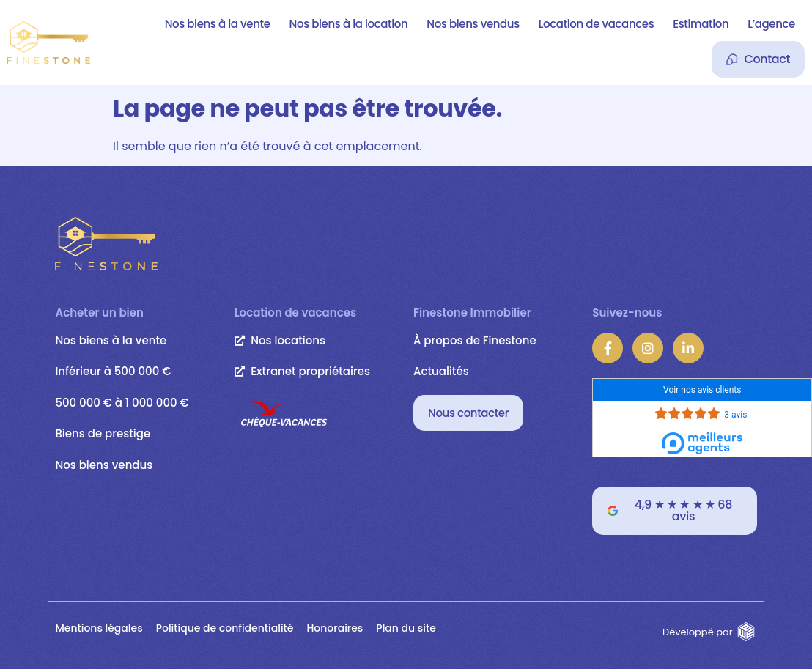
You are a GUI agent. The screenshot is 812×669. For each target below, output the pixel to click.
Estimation (701, 24)
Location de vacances (596, 24)
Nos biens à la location (349, 24)
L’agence (771, 24)
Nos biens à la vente (218, 24)
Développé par (698, 632)
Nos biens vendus (473, 24)
